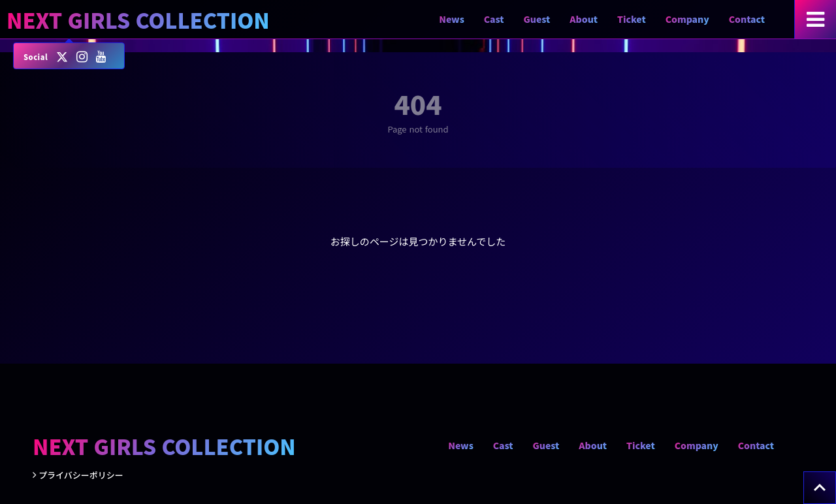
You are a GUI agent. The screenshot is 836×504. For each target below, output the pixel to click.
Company (687, 19)
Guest (537, 19)
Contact (747, 19)
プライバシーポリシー (81, 475)
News (452, 19)
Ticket (632, 19)
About (584, 19)
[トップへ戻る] (820, 488)
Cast (494, 19)
